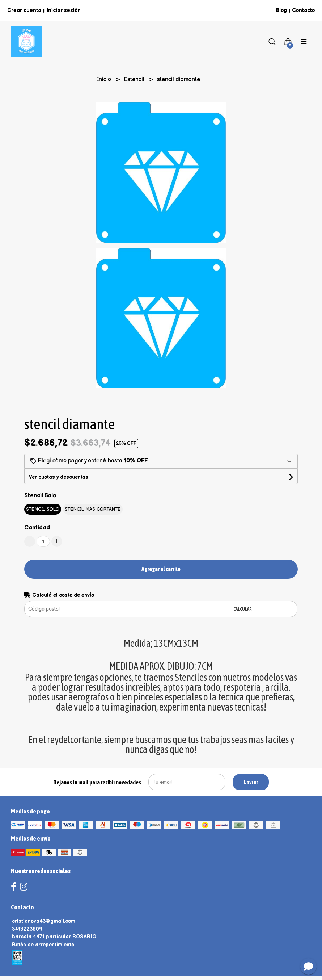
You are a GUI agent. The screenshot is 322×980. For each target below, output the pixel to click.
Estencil (135, 79)
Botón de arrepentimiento (43, 945)
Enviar (251, 782)
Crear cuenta (24, 10)
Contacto (303, 10)
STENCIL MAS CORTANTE (93, 509)
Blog (281, 10)
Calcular (243, 609)
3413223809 (27, 929)
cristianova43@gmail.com (44, 921)
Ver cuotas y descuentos (59, 477)
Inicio (105, 79)
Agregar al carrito (161, 569)
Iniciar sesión (63, 10)
